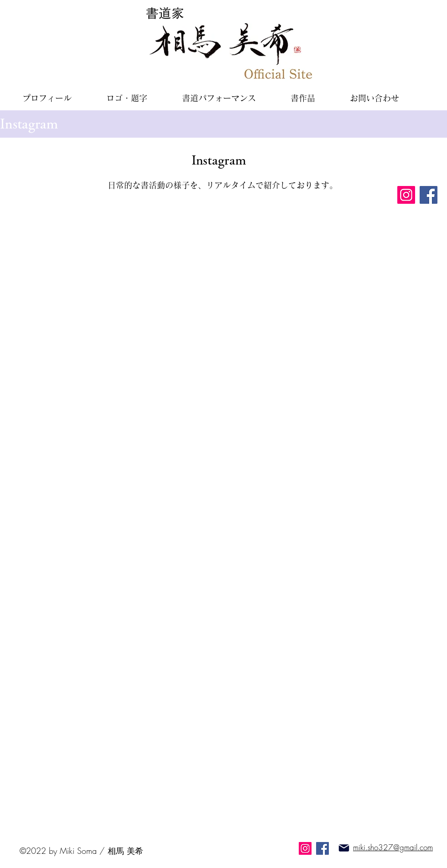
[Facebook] (429, 195)
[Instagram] (406, 195)
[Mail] (344, 848)
